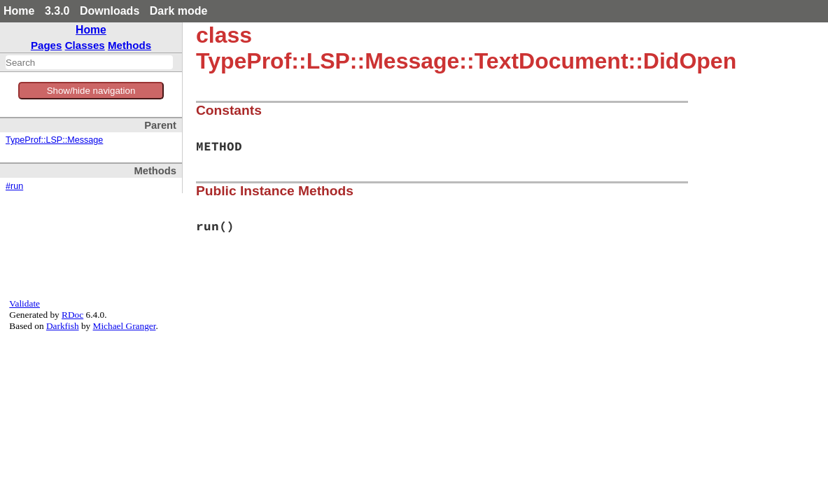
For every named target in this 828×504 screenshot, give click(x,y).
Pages (47, 45)
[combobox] (89, 62)
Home (19, 11)
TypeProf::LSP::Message (54, 140)
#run (14, 186)
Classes (85, 45)
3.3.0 (57, 11)
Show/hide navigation (91, 91)
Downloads (110, 11)
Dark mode (179, 11)
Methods (129, 45)
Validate (24, 303)
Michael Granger (125, 326)
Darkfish (63, 326)
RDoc (72, 315)
